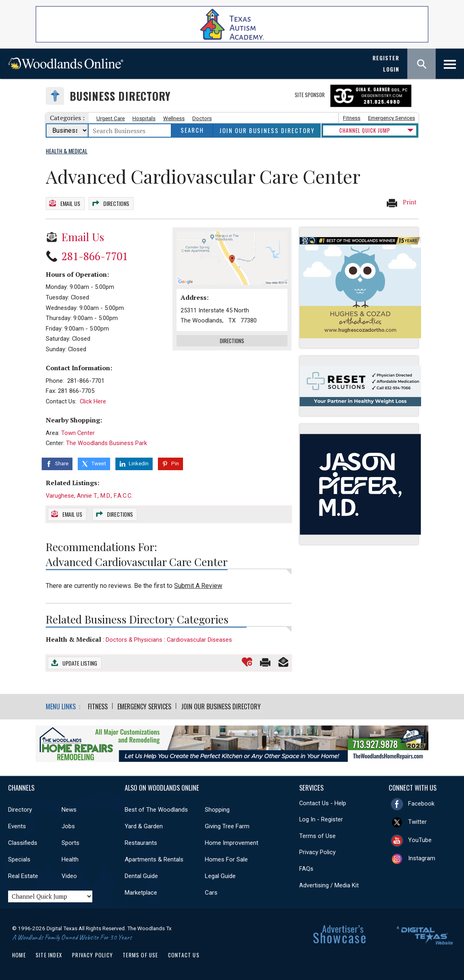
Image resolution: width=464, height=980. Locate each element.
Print (401, 203)
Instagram (422, 857)
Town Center (78, 432)
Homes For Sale (226, 858)
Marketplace (141, 891)
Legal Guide (220, 874)
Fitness (352, 118)
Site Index (49, 953)
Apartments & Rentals (154, 858)
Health (70, 858)
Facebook (421, 802)
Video (69, 874)
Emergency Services (392, 118)
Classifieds (23, 841)
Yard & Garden (144, 825)
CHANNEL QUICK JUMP (365, 130)
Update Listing (80, 661)
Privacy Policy (317, 851)
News (69, 808)
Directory (20, 808)
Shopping (217, 808)
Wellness (174, 118)
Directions (116, 203)
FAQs (306, 867)
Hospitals (144, 118)
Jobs (68, 825)
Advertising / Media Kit (329, 884)
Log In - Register (321, 818)
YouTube (420, 838)
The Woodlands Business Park (106, 442)
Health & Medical (73, 638)
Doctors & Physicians (134, 638)
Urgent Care (111, 118)
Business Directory (120, 96)
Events (17, 825)
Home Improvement (232, 841)
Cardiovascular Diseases (199, 638)
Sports (70, 841)
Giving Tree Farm (227, 825)
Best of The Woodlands (156, 808)
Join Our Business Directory (267, 130)
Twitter (417, 820)
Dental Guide (141, 874)
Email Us (70, 203)
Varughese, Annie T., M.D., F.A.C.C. (89, 494)
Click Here (93, 400)
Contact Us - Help (323, 802)
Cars (211, 891)
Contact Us (184, 953)
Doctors (202, 118)
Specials (19, 858)
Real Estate (23, 874)
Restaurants (141, 841)
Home (19, 953)
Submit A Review (198, 584)
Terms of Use (317, 834)
